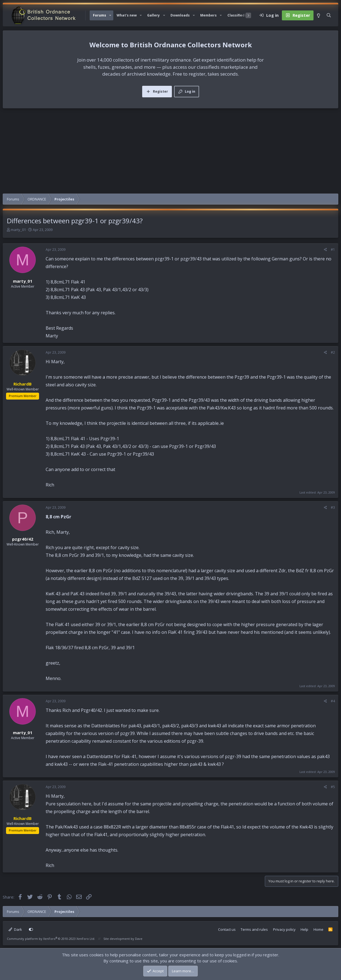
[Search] (329, 15)
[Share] (325, 250)
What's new (127, 15)
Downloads (180, 15)
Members (208, 15)
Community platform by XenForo (51, 939)
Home (318, 929)
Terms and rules (254, 929)
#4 (333, 701)
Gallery (153, 15)
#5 (333, 787)
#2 (333, 352)
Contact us (227, 929)
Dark (15, 929)
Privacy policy (284, 929)
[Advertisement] (170, 152)
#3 (333, 507)
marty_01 (18, 230)
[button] (110, 15)
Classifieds (237, 15)
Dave (139, 939)
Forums (100, 15)
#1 (333, 250)
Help (304, 929)
